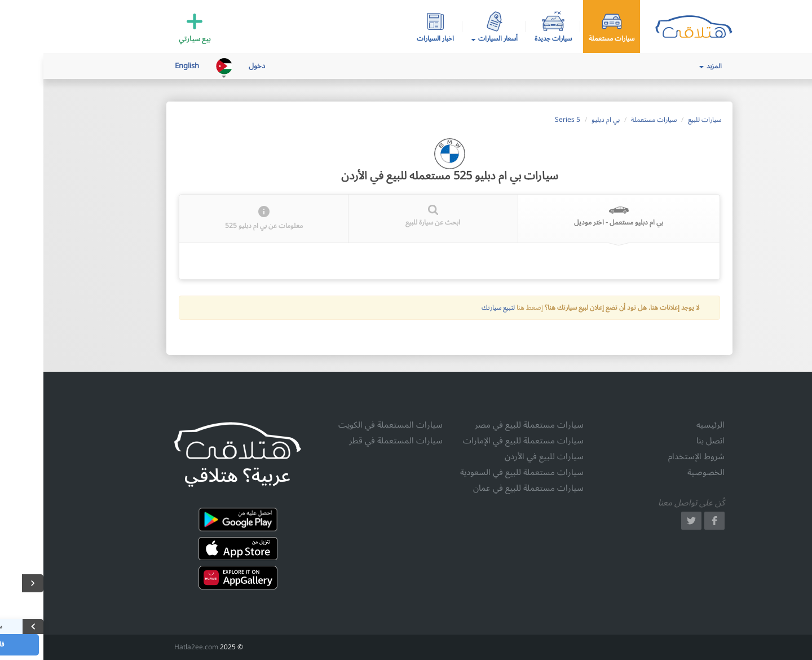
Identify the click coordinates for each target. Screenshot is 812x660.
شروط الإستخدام (653, 456)
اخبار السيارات (392, 38)
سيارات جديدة (510, 38)
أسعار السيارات (451, 39)
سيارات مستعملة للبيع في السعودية (478, 472)
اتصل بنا (667, 441)
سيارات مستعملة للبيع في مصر (486, 425)
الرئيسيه (667, 425)
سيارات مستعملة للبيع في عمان (485, 488)
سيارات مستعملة (568, 38)
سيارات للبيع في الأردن (501, 456)
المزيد (667, 66)
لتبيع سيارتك (455, 308)
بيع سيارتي (151, 38)
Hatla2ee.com (153, 647)
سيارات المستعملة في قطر (352, 441)
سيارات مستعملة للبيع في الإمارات (480, 441)
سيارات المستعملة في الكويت (347, 425)
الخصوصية (663, 472)
